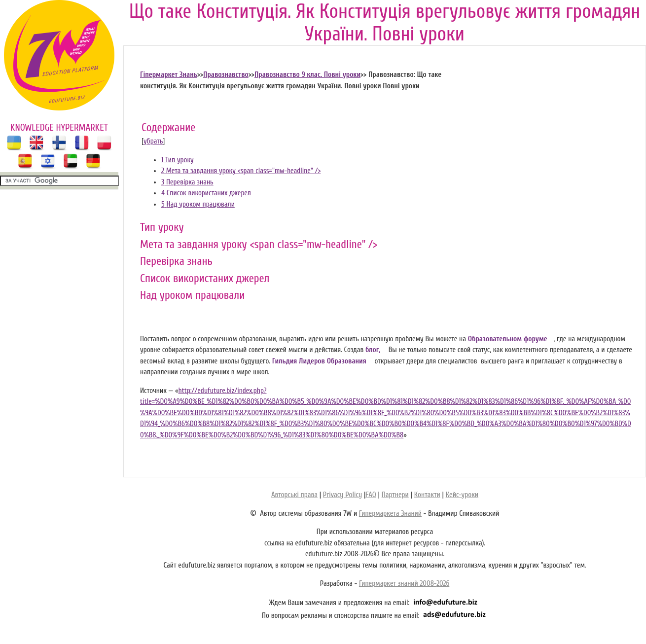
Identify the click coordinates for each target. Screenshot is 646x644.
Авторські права (294, 495)
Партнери (395, 495)
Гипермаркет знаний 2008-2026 (404, 584)
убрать (153, 141)
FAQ (371, 495)
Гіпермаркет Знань (169, 75)
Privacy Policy (342, 495)
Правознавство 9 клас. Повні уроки (307, 75)
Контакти (427, 495)
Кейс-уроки (462, 495)
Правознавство (226, 75)
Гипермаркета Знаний (390, 514)
